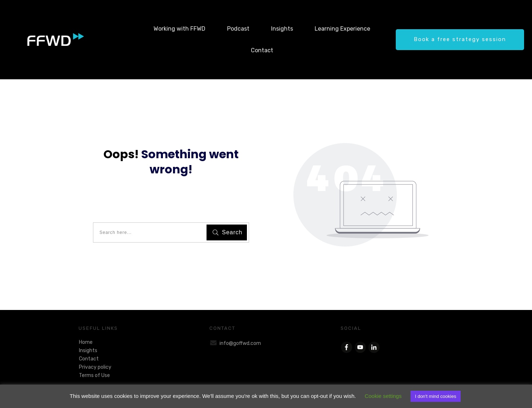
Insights (88, 351)
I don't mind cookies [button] (436, 396)
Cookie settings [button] (383, 396)
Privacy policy (95, 367)
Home (86, 342)
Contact (89, 359)
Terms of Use (94, 375)
